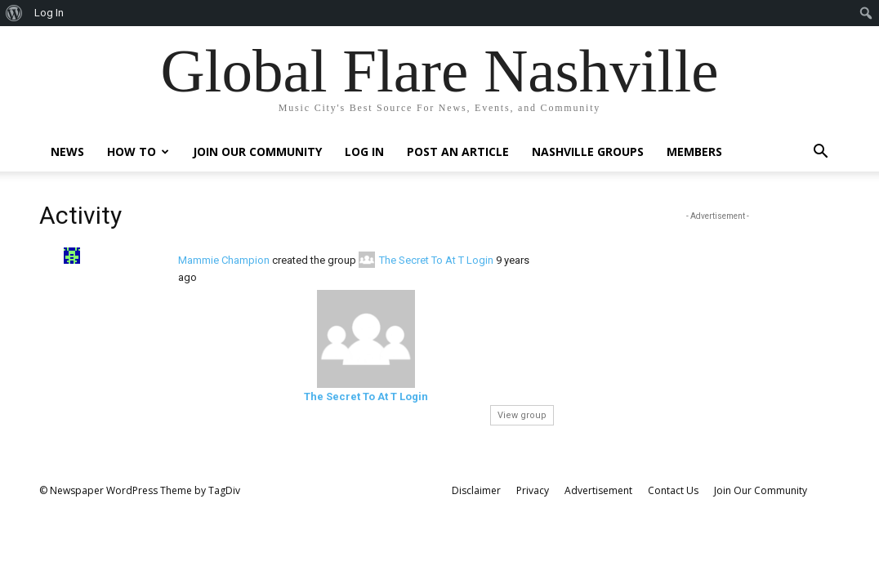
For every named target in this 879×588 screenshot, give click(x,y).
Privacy (533, 490)
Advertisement (598, 490)
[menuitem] (14, 13)
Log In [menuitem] (49, 13)
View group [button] (522, 415)
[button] (820, 153)
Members (694, 151)
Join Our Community (257, 151)
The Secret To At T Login (436, 260)
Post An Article (458, 151)
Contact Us (673, 490)
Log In (364, 151)
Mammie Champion (224, 260)
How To (138, 151)
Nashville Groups (588, 151)
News (67, 151)
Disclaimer (476, 490)
